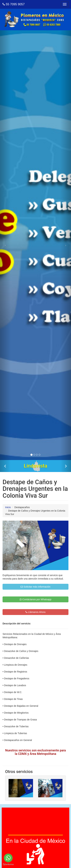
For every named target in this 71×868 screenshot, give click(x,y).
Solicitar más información (35, 587)
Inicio (8, 507)
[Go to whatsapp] (8, 858)
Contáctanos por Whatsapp (36, 599)
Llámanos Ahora (35, 612)
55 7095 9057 (14, 4)
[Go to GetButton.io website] (8, 864)
